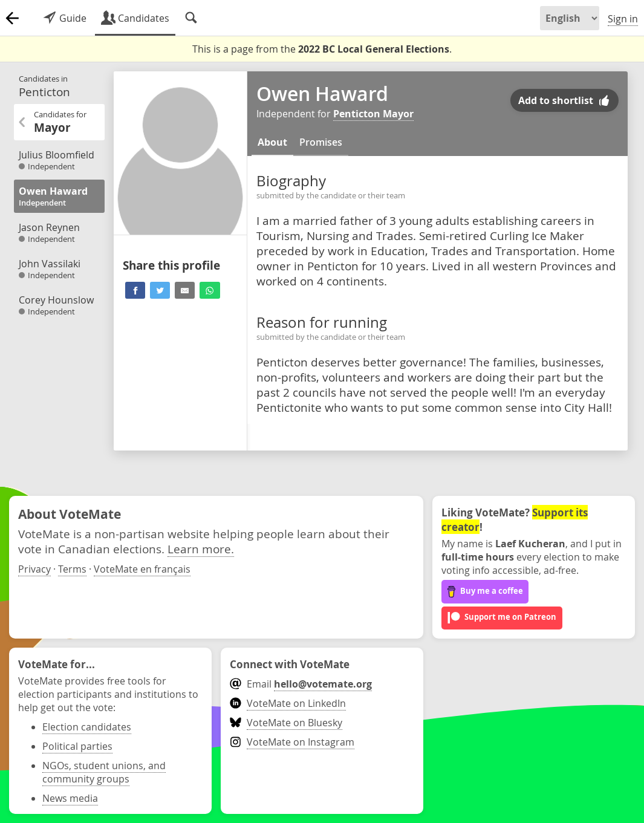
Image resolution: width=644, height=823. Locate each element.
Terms (72, 569)
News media (70, 798)
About (272, 142)
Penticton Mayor (373, 114)
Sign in (623, 19)
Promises (321, 142)
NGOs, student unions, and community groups (104, 772)
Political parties (77, 746)
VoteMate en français (142, 569)
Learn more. (201, 549)
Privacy (34, 569)
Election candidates (87, 727)
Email (301, 684)
